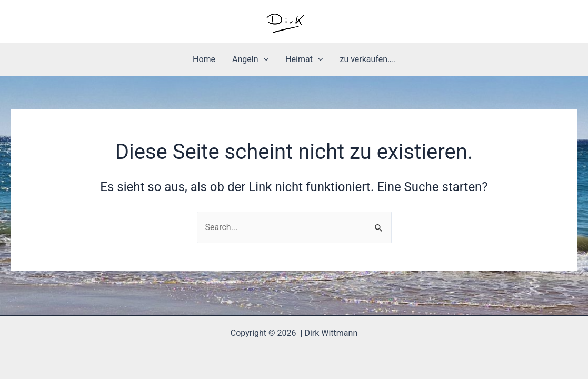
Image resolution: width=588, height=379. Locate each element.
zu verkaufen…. (367, 59)
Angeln (250, 59)
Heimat (304, 59)
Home (204, 59)
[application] (264, 59)
